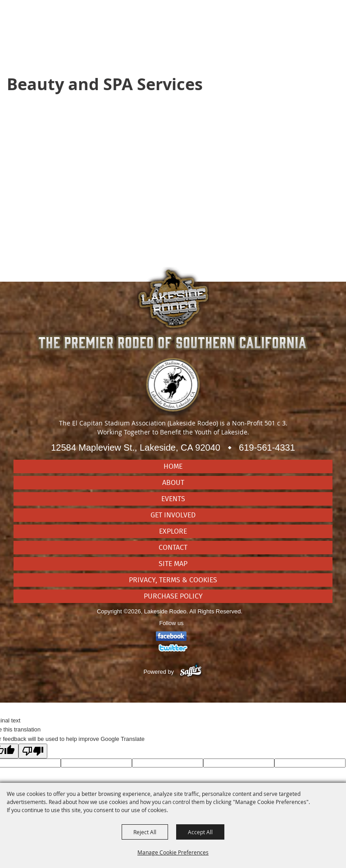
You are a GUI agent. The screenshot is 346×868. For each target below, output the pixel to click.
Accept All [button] (200, 832)
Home (173, 466)
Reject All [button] (145, 832)
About (173, 483)
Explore (173, 531)
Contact (173, 548)
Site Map (173, 564)
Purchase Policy (173, 596)
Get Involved (173, 515)
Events (173, 499)
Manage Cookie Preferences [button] (173, 852)
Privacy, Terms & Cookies (173, 580)
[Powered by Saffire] (191, 672)
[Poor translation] (33, 751)
